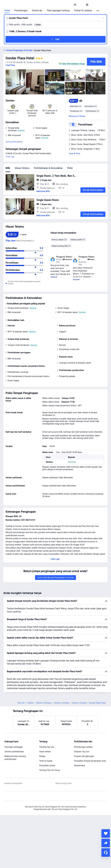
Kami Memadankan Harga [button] (73, 64)
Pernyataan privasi (47, 765)
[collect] (106, 833)
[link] (75, 5)
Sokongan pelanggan (14, 747)
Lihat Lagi (10, 157)
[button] (81, 5)
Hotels (30, 703)
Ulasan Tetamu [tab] (22, 168)
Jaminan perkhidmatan (14, 752)
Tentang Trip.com (47, 747)
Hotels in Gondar (79, 703)
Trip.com (21, 703)
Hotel (7, 11)
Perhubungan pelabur (83, 747)
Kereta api (37, 11)
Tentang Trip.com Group (50, 770)
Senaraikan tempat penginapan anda (90, 761)
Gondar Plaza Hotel (20, 58)
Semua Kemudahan (14, 142)
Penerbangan (21, 11)
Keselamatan (80, 765)
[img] (25, 82)
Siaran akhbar (45, 752)
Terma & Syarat (46, 761)
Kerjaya (42, 756)
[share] (106, 843)
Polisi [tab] (70, 168)
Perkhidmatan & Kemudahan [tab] (48, 168)
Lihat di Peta (74, 154)
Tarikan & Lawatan (83, 11)
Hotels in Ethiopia (44, 703)
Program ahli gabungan (84, 756)
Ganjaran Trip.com (82, 752)
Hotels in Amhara (62, 703)
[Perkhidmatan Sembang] (106, 853)
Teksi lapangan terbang (58, 11)
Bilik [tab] (8, 168)
